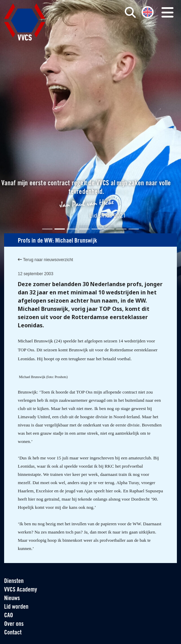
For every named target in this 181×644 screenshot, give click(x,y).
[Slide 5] (97, 229)
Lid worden (16, 607)
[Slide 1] (47, 229)
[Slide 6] (109, 229)
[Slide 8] (134, 229)
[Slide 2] (60, 229)
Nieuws (12, 599)
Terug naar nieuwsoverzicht (45, 260)
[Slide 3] (72, 229)
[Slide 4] (84, 229)
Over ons (14, 624)
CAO (9, 616)
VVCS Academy (21, 590)
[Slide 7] (121, 229)
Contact (13, 633)
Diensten (14, 581)
